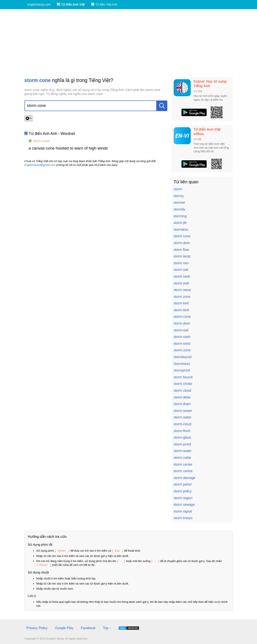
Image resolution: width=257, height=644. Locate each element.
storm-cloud (183, 424)
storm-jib (180, 223)
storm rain (181, 263)
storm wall (181, 283)
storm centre (183, 471)
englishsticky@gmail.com (40, 165)
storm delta (182, 397)
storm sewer (183, 411)
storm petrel (183, 484)
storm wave (182, 290)
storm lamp (182, 256)
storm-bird (181, 310)
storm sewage (184, 505)
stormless (181, 229)
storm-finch (182, 431)
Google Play (64, 627)
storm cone (182, 236)
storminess (182, 364)
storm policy (183, 491)
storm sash (182, 276)
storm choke (183, 384)
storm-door (182, 323)
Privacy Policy (37, 627)
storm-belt (181, 303)
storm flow (181, 250)
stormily (180, 209)
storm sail (181, 270)
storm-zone (182, 350)
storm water (183, 417)
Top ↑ (107, 627)
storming (180, 216)
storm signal (183, 511)
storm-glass (182, 437)
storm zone (182, 297)
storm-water (183, 451)
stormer (179, 203)
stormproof (182, 370)
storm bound (183, 377)
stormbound (183, 357)
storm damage (185, 478)
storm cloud (182, 390)
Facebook (88, 627)
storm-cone (182, 317)
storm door (182, 243)
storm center (183, 464)
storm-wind (182, 344)
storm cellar (182, 458)
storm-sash (182, 337)
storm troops (183, 518)
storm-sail (181, 330)
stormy (179, 196)
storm (178, 189)
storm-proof (182, 444)
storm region (183, 498)
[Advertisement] (129, 43)
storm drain (182, 404)
